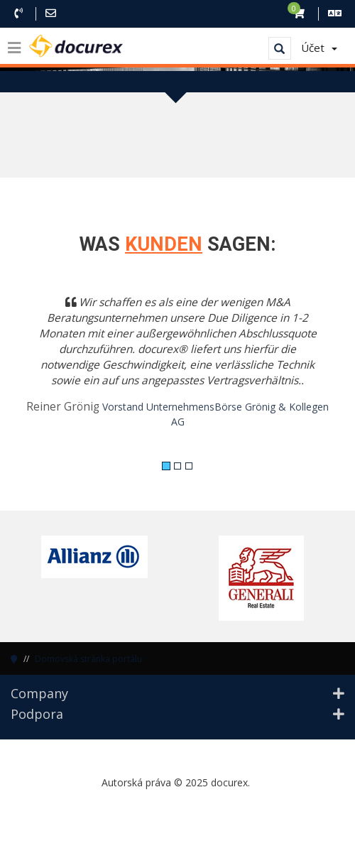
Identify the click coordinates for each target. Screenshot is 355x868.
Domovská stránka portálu (88, 659)
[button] (36, 371)
